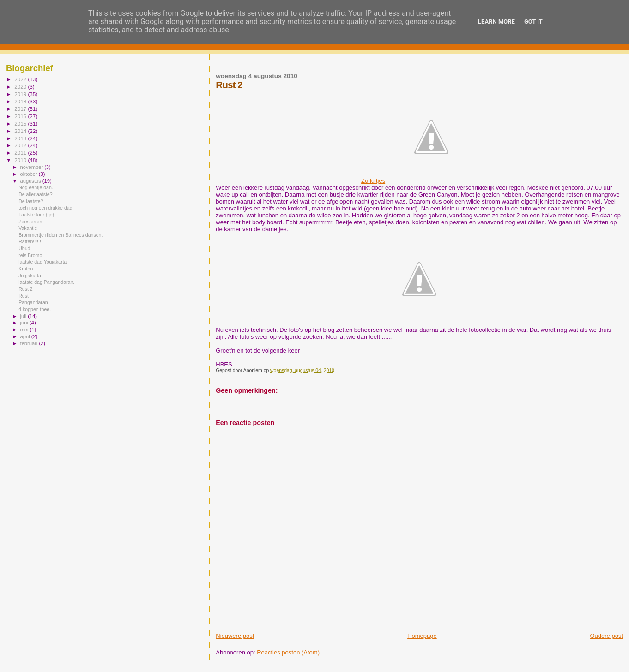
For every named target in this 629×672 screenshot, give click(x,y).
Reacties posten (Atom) (288, 652)
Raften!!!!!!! (30, 241)
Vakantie (28, 228)
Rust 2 (26, 289)
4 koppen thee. (35, 309)
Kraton (26, 269)
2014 (21, 131)
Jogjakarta (30, 276)
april (26, 336)
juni (25, 323)
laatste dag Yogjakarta (42, 262)
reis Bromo (30, 255)
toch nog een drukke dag (45, 208)
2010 (21, 160)
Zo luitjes (419, 181)
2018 (21, 101)
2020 (21, 87)
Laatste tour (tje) (36, 215)
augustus (31, 181)
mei (25, 330)
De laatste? (31, 201)
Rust (24, 296)
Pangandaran (33, 302)
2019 (21, 94)
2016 (21, 116)
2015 (21, 123)
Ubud (24, 248)
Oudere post (606, 636)
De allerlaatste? (36, 194)
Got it (533, 21)
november (33, 167)
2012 (21, 145)
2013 (21, 138)
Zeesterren (30, 222)
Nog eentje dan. (36, 187)
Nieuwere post (235, 636)
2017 (21, 109)
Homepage (422, 636)
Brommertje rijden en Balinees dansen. (60, 235)
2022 (21, 79)
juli (24, 316)
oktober (30, 174)
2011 (21, 153)
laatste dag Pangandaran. (46, 282)
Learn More (496, 21)
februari (30, 343)
